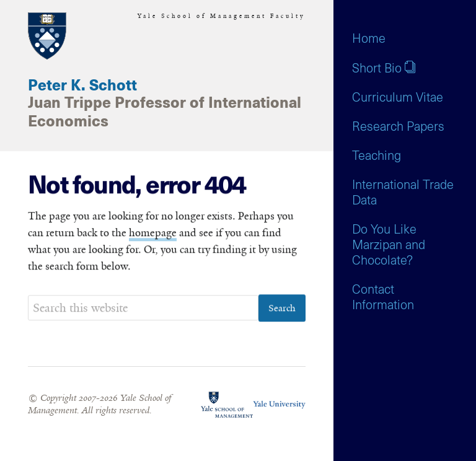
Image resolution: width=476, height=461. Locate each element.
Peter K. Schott (82, 86)
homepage (153, 233)
